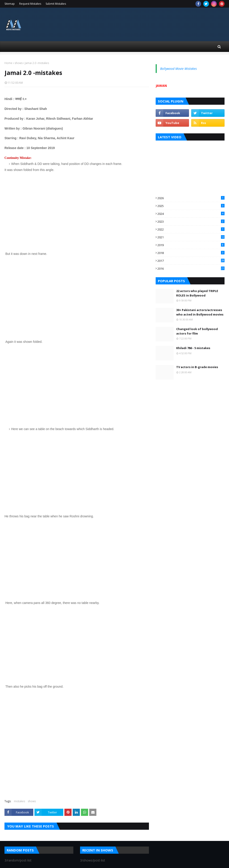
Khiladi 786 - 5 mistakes (193, 348)
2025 (191, 206)
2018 (191, 253)
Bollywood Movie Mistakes (178, 69)
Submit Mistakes (56, 4)
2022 (191, 229)
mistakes (19, 801)
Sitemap (10, 4)
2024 (191, 214)
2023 (191, 222)
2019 (191, 245)
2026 (191, 198)
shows (19, 63)
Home (8, 63)
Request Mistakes (30, 4)
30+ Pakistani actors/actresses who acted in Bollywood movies (200, 312)
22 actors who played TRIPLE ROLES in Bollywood (197, 293)
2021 (191, 237)
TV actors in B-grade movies (197, 367)
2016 (191, 269)
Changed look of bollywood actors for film (197, 331)
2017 (191, 261)
